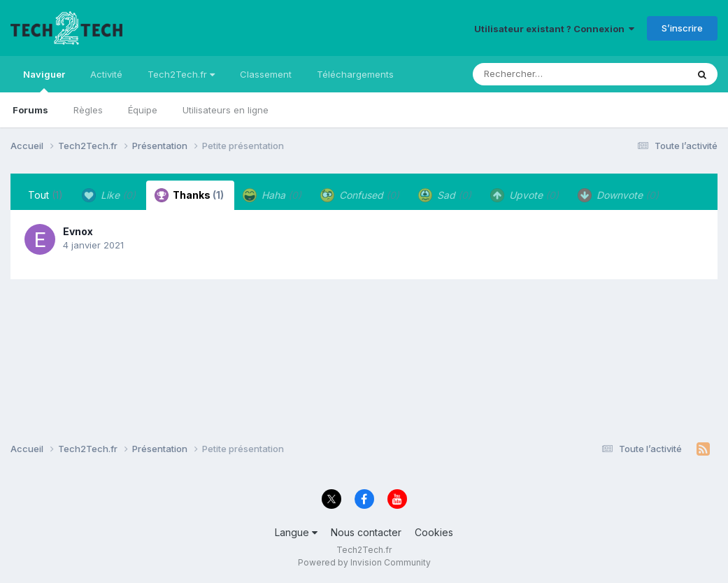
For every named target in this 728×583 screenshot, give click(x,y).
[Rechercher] (540, 74)
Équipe (143, 110)
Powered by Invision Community (364, 562)
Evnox (78, 231)
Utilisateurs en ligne (226, 110)
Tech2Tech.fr (181, 74)
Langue (296, 532)
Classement (266, 74)
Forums (30, 110)
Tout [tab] (45, 195)
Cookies (434, 532)
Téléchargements (355, 74)
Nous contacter (366, 532)
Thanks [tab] (189, 195)
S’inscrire (682, 28)
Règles (88, 110)
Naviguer (44, 80)
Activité (106, 74)
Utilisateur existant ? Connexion (554, 29)
